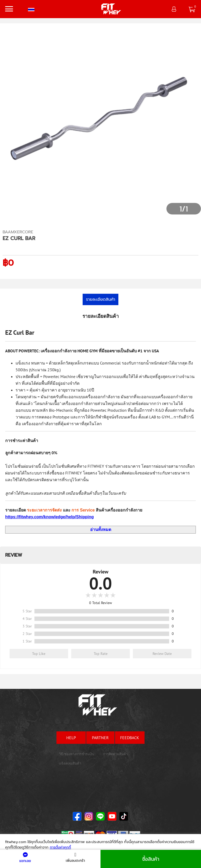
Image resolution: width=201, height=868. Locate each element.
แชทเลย (25, 858)
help (71, 738)
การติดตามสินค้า (115, 754)
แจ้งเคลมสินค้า (70, 763)
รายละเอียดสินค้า (101, 299)
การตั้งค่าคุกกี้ (60, 847)
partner (100, 738)
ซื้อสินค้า (151, 859)
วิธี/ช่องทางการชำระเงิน (77, 754)
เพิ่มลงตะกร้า (76, 858)
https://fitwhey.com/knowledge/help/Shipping (49, 517)
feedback (130, 738)
